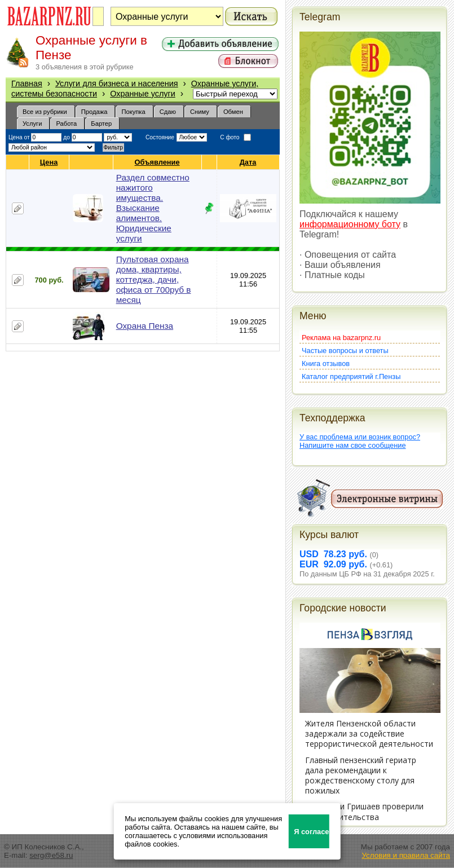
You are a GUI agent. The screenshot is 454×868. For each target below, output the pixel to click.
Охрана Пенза (145, 326)
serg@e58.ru (51, 855)
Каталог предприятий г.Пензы (351, 376)
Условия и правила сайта (406, 855)
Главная (27, 83)
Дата (248, 162)
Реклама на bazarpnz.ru (341, 338)
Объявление (158, 162)
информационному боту (350, 224)
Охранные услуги (143, 94)
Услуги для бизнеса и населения (117, 83)
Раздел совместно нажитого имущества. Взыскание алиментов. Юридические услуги (153, 208)
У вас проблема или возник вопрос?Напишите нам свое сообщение (360, 441)
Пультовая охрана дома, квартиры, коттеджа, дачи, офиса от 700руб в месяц (154, 279)
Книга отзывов (326, 363)
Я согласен (312, 832)
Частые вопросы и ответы (345, 351)
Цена (49, 162)
